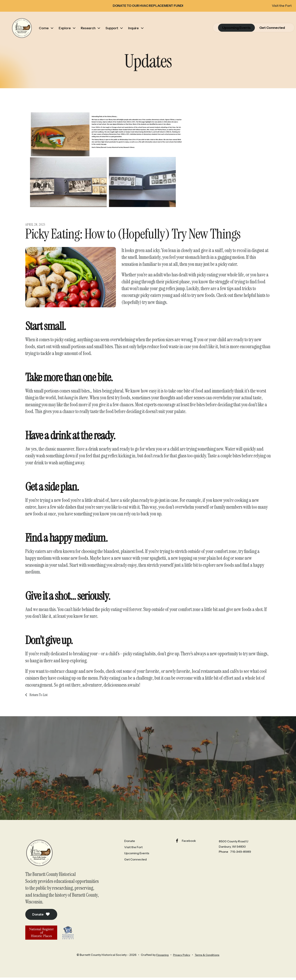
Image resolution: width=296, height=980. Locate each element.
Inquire (137, 33)
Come (47, 33)
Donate (42, 924)
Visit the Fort (279, 6)
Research (92, 33)
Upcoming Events (227, 33)
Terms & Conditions (209, 965)
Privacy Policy (181, 965)
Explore (68, 33)
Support (115, 33)
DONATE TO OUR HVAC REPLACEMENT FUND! (148, 6)
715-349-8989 (241, 861)
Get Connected (263, 33)
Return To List (38, 704)
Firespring (160, 965)
